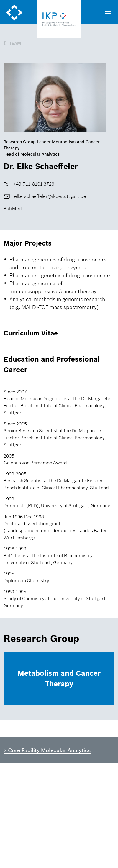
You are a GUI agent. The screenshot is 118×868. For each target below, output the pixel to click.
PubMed (13, 208)
